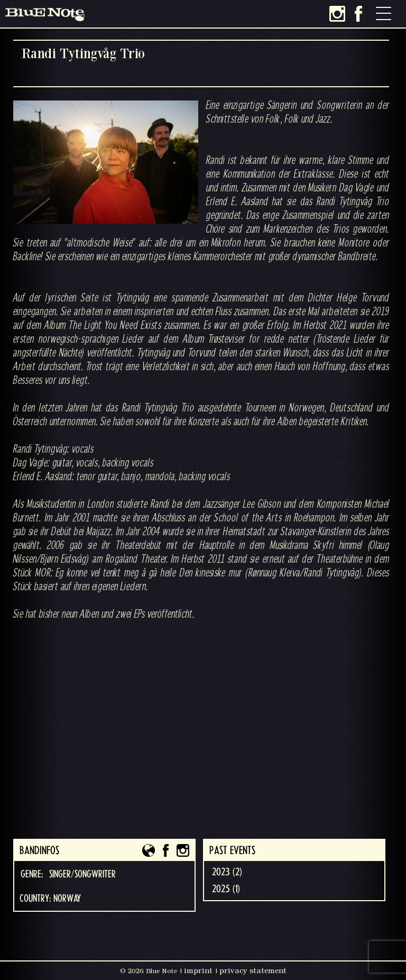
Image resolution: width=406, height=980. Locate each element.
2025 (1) (226, 889)
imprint (198, 970)
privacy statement (253, 970)
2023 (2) (227, 872)
